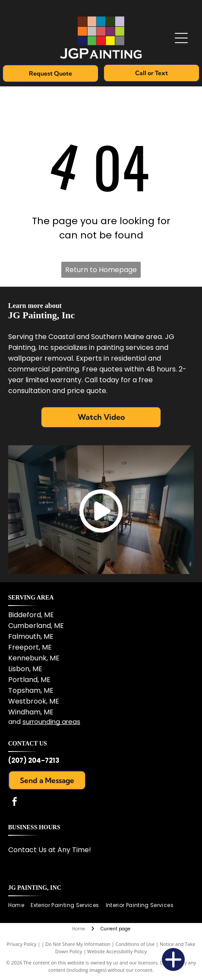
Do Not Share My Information (78, 944)
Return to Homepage (101, 270)
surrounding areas (51, 722)
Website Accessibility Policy (117, 951)
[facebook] (15, 803)
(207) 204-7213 (34, 760)
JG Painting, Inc (35, 888)
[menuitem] (19, 905)
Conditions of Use (135, 944)
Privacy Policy (22, 944)
